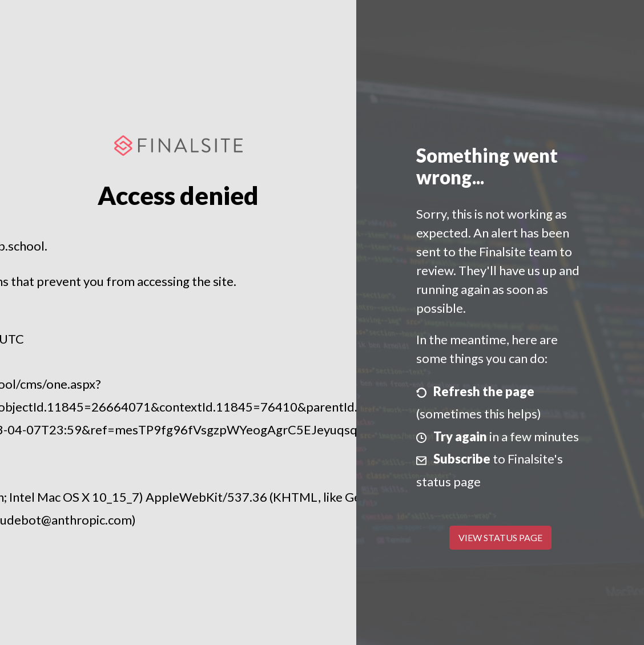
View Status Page (500, 537)
